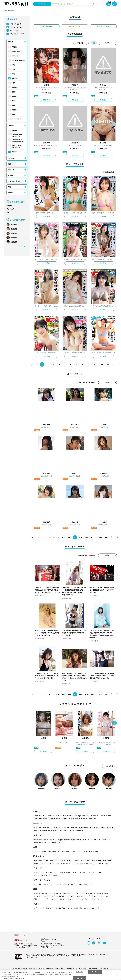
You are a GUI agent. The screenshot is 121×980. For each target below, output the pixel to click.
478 (58, 694)
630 (100, 694)
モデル (79, 893)
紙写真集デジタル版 (41, 839)
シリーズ (11, 158)
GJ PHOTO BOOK (71, 827)
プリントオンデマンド (102, 839)
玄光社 (13, 65)
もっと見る (109, 766)
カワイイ (95, 872)
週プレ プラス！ (16, 30)
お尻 (67, 860)
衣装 (10, 164)
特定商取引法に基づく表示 (55, 968)
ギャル (104, 863)
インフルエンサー (102, 896)
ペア (38, 884)
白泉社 (13, 105)
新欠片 (13, 101)
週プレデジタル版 (16, 27)
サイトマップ (104, 968)
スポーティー (68, 863)
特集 (8, 212)
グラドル (41, 893)
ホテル (73, 884)
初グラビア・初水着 (56, 908)
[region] (60, 975)
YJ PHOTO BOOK (57, 827)
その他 (11, 192)
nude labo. (56, 842)
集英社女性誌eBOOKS (42, 830)
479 (64, 694)
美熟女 (66, 872)
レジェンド (57, 899)
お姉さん (53, 872)
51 (102, 365)
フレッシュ (53, 863)
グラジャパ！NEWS (17, 34)
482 (81, 694)
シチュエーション (14, 181)
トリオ (49, 884)
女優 (67, 893)
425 (58, 537)
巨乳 (56, 860)
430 (86, 537)
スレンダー (41, 860)
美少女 (39, 872)
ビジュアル (12, 170)
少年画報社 (15, 87)
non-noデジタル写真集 (105, 827)
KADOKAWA (15, 56)
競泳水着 (64, 851)
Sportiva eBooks (77, 830)
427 (69, 537)
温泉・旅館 (87, 884)
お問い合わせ (93, 968)
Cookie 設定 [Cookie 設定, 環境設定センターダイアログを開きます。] (80, 972)
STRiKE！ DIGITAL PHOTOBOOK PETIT (18, 141)
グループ (61, 884)
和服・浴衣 (91, 851)
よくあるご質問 (81, 968)
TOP (6, 11)
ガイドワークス (16, 51)
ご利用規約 (17, 968)
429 (81, 537)
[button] (115, 723)
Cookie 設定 (70, 968)
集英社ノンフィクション (60, 830)
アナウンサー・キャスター (78, 896)
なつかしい (80, 872)
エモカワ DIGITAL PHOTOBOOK (16, 146)
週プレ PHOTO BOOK (42, 827)
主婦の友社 (15, 78)
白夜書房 (14, 110)
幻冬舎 (13, 69)
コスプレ (40, 851)
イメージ (11, 175)
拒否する (95, 972)
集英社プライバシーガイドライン (33, 968)
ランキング (10, 209)
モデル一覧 (22, 246)
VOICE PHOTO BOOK (84, 839)
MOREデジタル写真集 (87, 827)
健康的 (39, 863)
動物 (84, 908)
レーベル (11, 125)
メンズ (73, 908)
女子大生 (103, 893)
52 (108, 365)
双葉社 (13, 114)
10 (94, 365)
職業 (10, 187)
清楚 (54, 875)
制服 (53, 851)
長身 (107, 860)
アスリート (82, 899)
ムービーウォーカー (17, 119)
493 (100, 537)
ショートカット (82, 860)
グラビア (14, 152)
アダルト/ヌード (96, 899)
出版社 (11, 42)
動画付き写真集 (70, 839)
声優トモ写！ (38, 842)
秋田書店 (14, 47)
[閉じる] (117, 975)
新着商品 (9, 206)
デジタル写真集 (16, 24)
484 (92, 694)
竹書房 (13, 92)
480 (69, 694)
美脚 (97, 860)
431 (92, 537)
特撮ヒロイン (41, 899)
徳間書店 (14, 96)
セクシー (41, 875)
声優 (91, 893)
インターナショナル (87, 863)
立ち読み (47, 100)
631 (106, 694)
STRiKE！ (14, 131)
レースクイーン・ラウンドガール (49, 896)
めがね (77, 851)
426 (64, 537)
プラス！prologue (56, 839)
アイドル (55, 893)
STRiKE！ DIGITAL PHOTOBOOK (17, 135)
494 (106, 537)
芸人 (70, 899)
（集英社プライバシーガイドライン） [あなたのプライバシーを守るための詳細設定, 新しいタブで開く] (14, 978)
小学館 (13, 83)
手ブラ (39, 908)
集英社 (13, 74)
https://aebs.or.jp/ (31, 957)
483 (86, 694)
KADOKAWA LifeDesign (18, 60)
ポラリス (48, 842)
